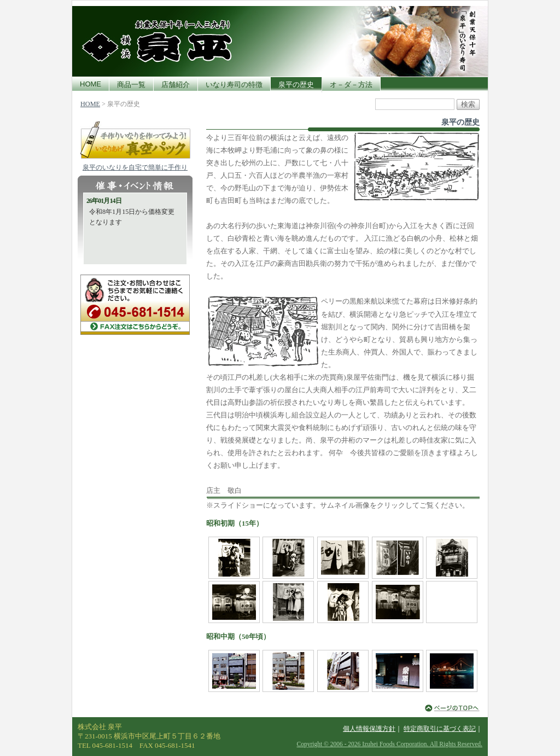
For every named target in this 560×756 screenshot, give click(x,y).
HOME (91, 84)
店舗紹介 (176, 85)
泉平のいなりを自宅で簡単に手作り (135, 167)
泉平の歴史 (296, 85)
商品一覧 (131, 85)
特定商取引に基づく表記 (440, 729)
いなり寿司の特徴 (234, 85)
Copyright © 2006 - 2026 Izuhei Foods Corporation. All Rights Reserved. (390, 744)
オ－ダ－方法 (351, 85)
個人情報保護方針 (369, 729)
